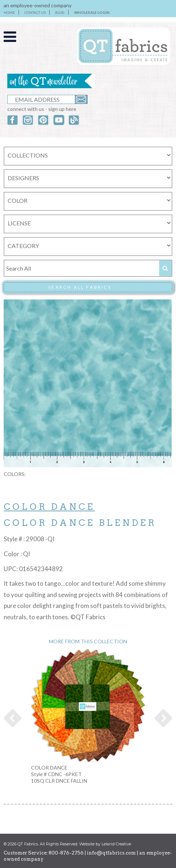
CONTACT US (35, 12)
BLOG (60, 12)
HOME (9, 12)
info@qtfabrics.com (111, 853)
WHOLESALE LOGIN (92, 12)
